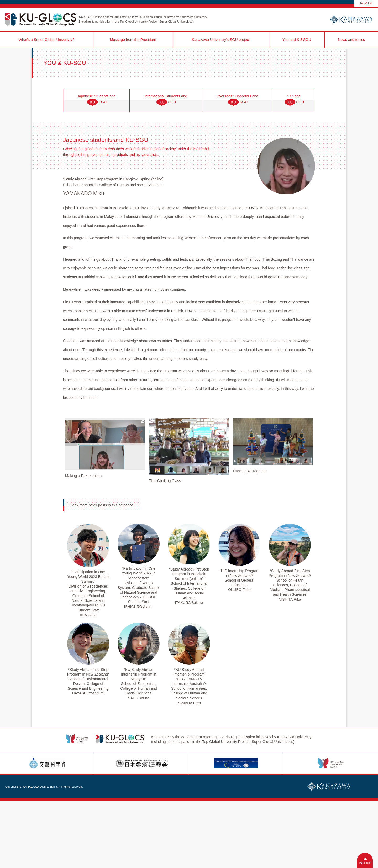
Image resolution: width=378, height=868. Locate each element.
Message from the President (133, 40)
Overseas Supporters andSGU (238, 100)
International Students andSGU (166, 100)
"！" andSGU (294, 100)
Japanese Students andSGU (96, 100)
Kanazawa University (351, 19)
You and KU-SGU (297, 40)
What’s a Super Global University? (47, 40)
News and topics (351, 40)
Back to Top (365, 860)
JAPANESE (366, 3)
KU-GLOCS (41, 19)
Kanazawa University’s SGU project (221, 40)
